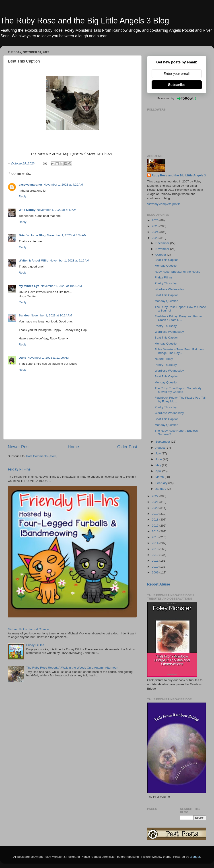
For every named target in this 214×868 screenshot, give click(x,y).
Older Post (127, 447)
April (159, 471)
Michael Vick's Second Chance (28, 629)
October (161, 255)
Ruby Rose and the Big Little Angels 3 (179, 175)
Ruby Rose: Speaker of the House (178, 272)
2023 (156, 238)
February (162, 483)
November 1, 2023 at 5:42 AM (57, 210)
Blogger (195, 857)
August (160, 448)
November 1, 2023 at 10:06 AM (61, 286)
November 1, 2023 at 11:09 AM (48, 358)
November (163, 249)
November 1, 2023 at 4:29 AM (63, 185)
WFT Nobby (27, 210)
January (161, 489)
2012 (156, 555)
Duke (22, 358)
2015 (156, 537)
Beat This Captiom (167, 376)
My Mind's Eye (29, 286)
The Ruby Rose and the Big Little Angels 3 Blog (84, 21)
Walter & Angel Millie (34, 260)
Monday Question (167, 266)
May (159, 465)
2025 (156, 226)
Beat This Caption (167, 260)
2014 (156, 543)
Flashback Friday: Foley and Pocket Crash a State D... (179, 318)
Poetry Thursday (166, 283)
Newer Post (19, 447)
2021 (156, 502)
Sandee (24, 315)
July (158, 453)
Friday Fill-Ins (19, 469)
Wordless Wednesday (169, 289)
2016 (156, 531)
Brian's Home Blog (32, 235)
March (160, 477)
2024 (156, 232)
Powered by (177, 98)
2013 (156, 549)
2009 (156, 572)
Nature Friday (164, 359)
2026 (156, 220)
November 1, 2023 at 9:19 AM (69, 260)
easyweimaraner (30, 185)
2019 (156, 514)
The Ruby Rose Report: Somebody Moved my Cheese (178, 390)
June (159, 459)
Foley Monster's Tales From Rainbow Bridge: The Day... (179, 351)
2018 (156, 520)
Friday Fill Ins (35, 645)
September (163, 442)
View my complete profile (164, 204)
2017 (156, 526)
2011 (156, 561)
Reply (23, 196)
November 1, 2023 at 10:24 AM (51, 315)
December (163, 243)
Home (73, 447)
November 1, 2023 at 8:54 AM (67, 235)
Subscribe (177, 85)
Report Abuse (159, 584)
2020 (156, 508)
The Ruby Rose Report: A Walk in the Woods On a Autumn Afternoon (72, 668)
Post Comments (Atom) (42, 456)
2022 (156, 496)
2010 (156, 567)
